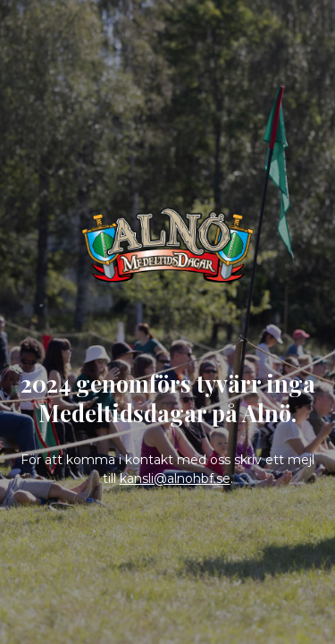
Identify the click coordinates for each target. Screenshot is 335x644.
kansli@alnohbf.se (175, 479)
